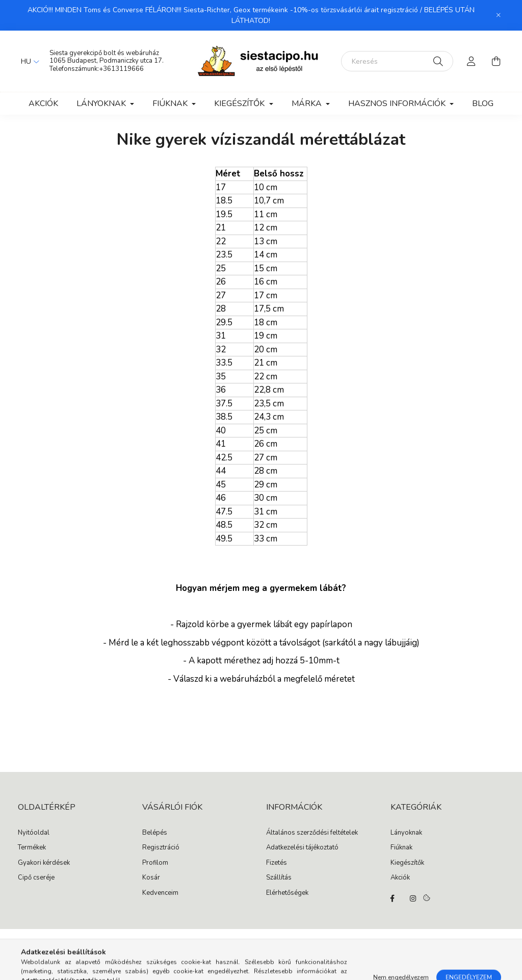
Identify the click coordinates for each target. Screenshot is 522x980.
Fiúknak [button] (171, 104)
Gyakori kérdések (44, 863)
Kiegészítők (407, 863)
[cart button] (496, 61)
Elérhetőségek (287, 893)
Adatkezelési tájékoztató (302, 848)
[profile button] (472, 61)
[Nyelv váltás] (28, 61)
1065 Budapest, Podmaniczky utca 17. (107, 61)
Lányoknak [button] (102, 104)
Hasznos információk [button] (398, 104)
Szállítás (279, 878)
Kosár (151, 878)
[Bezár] (499, 15)
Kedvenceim (160, 893)
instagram (413, 898)
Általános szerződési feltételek (312, 833)
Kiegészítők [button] (240, 104)
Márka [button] (308, 104)
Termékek (32, 848)
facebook (393, 898)
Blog (483, 104)
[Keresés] (397, 61)
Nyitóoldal (34, 833)
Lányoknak (406, 833)
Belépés (155, 833)
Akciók (43, 104)
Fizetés (277, 863)
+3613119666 (121, 69)
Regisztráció (161, 848)
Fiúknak (401, 848)
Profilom (155, 863)
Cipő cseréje (36, 878)
